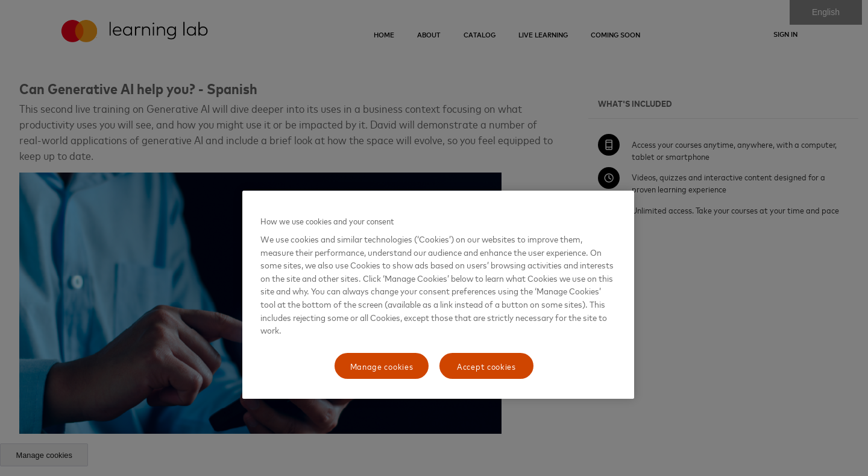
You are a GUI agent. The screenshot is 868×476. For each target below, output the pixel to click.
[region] (438, 295)
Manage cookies (382, 366)
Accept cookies (486, 366)
